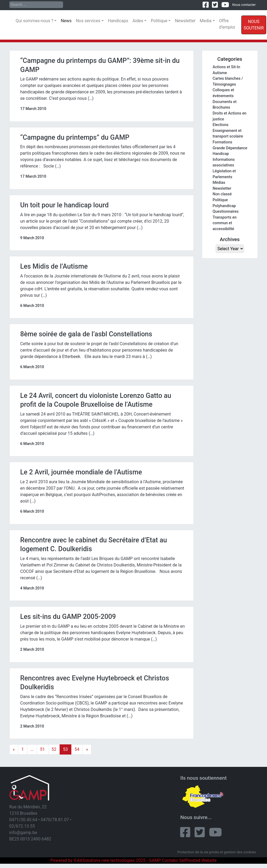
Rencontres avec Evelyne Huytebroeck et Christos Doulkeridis (95, 683)
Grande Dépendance (230, 148)
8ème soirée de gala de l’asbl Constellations (86, 334)
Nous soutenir (254, 25)
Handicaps (118, 21)
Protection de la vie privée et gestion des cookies (217, 852)
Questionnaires (226, 212)
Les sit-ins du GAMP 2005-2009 (68, 617)
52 (54, 749)
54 (77, 749)
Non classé (222, 194)
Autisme (220, 73)
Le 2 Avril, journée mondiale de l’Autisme (81, 472)
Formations (223, 142)
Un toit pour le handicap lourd (65, 205)
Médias (219, 183)
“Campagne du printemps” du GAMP (75, 137)
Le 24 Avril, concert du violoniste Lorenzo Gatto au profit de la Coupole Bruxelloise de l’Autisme (96, 400)
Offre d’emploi (227, 24)
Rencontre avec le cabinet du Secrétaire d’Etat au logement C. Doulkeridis (94, 545)
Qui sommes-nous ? (35, 21)
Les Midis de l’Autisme (54, 266)
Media (206, 21)
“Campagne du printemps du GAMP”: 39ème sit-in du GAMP (100, 65)
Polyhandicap (224, 206)
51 (42, 749)
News (66, 21)
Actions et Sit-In (227, 67)
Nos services (88, 21)
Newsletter (185, 21)
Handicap (221, 154)
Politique (159, 21)
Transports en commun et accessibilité (225, 223)
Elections (221, 125)
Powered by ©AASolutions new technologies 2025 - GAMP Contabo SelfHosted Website (133, 860)
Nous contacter (244, 5)
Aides (138, 21)
